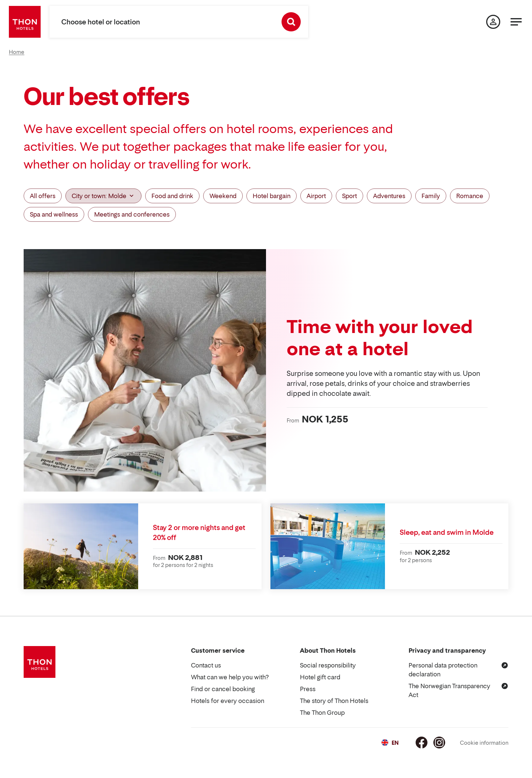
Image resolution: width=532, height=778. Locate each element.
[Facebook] (422, 743)
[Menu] (516, 22)
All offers (43, 196)
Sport (349, 196)
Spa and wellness (54, 214)
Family (431, 196)
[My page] (493, 22)
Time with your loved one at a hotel (380, 337)
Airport (316, 196)
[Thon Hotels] (25, 22)
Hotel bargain (272, 196)
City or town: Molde (103, 196)
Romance (470, 196)
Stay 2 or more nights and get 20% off (199, 533)
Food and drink (172, 196)
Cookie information (484, 743)
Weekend (223, 196)
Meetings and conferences (132, 214)
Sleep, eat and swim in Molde (447, 532)
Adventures (389, 196)
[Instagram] (439, 743)
